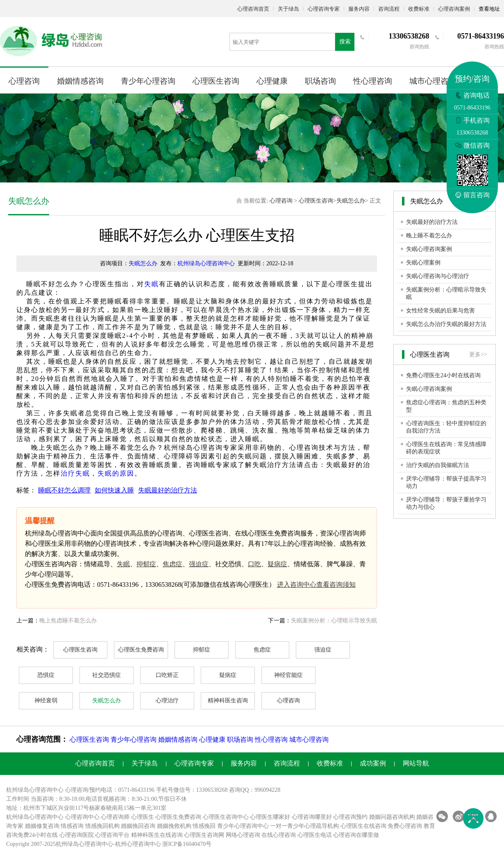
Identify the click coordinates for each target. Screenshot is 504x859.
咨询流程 (389, 9)
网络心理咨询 (243, 835)
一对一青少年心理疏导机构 (304, 826)
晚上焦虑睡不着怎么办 (68, 621)
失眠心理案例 (423, 263)
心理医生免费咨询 (141, 650)
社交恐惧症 (107, 675)
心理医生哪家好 (270, 817)
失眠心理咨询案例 (429, 249)
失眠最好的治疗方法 (168, 490)
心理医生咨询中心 (226, 817)
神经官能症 (288, 675)
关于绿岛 (288, 9)
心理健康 (272, 81)
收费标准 (419, 9)
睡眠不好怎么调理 (64, 490)
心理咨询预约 (350, 817)
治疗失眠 (75, 473)
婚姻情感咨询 (80, 81)
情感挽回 (204, 826)
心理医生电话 (315, 835)
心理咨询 (24, 81)
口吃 (254, 564)
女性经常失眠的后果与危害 (440, 311)
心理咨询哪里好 (312, 817)
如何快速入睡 (114, 490)
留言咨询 (472, 195)
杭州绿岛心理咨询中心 (206, 263)
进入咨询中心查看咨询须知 (316, 584)
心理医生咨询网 (204, 835)
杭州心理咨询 (132, 844)
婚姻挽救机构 (174, 826)
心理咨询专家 (324, 9)
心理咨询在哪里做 (356, 835)
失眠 (152, 284)
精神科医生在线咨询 (157, 835)
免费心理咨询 (405, 826)
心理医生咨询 (216, 81)
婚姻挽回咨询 (138, 826)
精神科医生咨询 (228, 701)
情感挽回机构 (102, 826)
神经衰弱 (46, 701)
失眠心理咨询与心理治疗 (438, 276)
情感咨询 (72, 826)
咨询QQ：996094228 (255, 790)
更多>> (478, 354)
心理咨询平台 (112, 835)
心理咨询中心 (82, 817)
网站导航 (416, 763)
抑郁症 (146, 564)
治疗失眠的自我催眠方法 (438, 465)
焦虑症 (173, 564)
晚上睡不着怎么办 (429, 236)
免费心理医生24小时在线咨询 (443, 375)
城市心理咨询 (433, 81)
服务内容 (359, 9)
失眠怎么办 (351, 201)
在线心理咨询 (279, 835)
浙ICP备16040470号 (187, 844)
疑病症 (277, 564)
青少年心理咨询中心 (243, 826)
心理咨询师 (115, 817)
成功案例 (373, 763)
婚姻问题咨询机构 (392, 817)
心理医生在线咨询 (363, 826)
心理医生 (143, 817)
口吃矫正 (167, 675)
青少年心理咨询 (148, 81)
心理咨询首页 (253, 9)
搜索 (345, 42)
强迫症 (199, 564)
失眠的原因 (116, 473)
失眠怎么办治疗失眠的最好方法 (446, 324)
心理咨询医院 (77, 835)
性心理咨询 (373, 81)
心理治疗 (167, 701)
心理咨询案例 (454, 9)
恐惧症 (46, 675)
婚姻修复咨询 (42, 826)
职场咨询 (320, 81)
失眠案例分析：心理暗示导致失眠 (334, 621)
